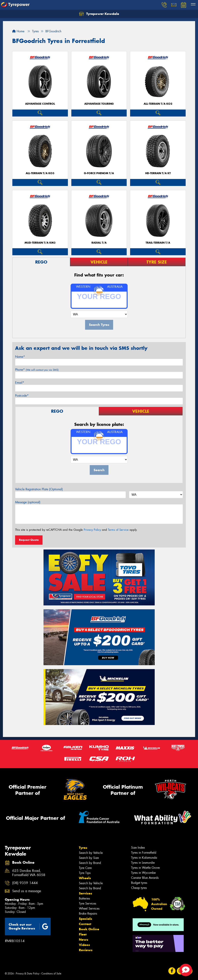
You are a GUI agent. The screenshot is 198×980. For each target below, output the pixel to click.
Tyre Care (85, 868)
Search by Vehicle (91, 853)
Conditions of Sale (51, 974)
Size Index (138, 848)
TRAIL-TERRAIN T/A (158, 243)
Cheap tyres (139, 888)
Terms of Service (118, 530)
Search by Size (89, 858)
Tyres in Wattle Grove (145, 868)
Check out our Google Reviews (28, 927)
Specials (85, 919)
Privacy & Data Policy (28, 974)
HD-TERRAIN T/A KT (158, 173)
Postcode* (22, 396)
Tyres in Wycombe (143, 873)
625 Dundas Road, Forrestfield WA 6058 (29, 873)
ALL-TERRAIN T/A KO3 (40, 173)
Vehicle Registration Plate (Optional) (39, 489)
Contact (85, 924)
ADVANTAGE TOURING (99, 104)
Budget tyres (139, 883)
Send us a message (27, 891)
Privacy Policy (92, 530)
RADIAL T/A (99, 243)
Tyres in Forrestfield (144, 853)
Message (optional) (28, 502)
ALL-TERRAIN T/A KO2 (158, 104)
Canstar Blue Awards (145, 878)
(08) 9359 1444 (25, 883)
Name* (20, 357)
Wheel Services (89, 909)
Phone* (37, 370)
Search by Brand (90, 863)
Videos (84, 945)
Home (18, 31)
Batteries (84, 898)
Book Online (89, 929)
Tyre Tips (85, 873)
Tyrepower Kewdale (99, 14)
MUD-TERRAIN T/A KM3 (40, 243)
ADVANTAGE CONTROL (40, 104)
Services (85, 893)
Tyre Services (87, 903)
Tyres (83, 848)
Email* (20, 383)
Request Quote (29, 540)
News (84, 940)
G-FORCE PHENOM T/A (99, 173)
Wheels (85, 878)
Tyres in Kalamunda (144, 858)
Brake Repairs (88, 914)
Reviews (86, 950)
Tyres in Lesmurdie (143, 863)
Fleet (83, 934)
